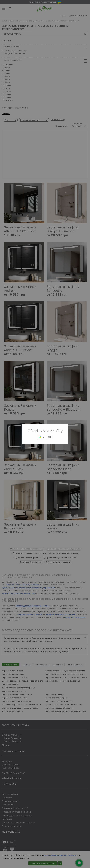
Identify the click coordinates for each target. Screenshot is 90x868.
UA (42, 437)
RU (49, 437)
